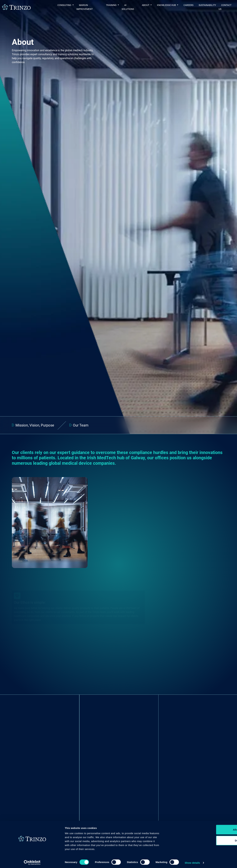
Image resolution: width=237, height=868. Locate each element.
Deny (210, 844)
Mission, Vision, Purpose (35, 425)
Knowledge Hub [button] (164, 7)
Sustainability (205, 7)
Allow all (210, 833)
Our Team (80, 425)
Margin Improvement (83, 7)
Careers (186, 7)
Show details (173, 861)
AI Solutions (127, 7)
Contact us (226, 7)
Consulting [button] (56, 7)
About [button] (144, 7)
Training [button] (107, 7)
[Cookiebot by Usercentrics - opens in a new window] (21, 862)
